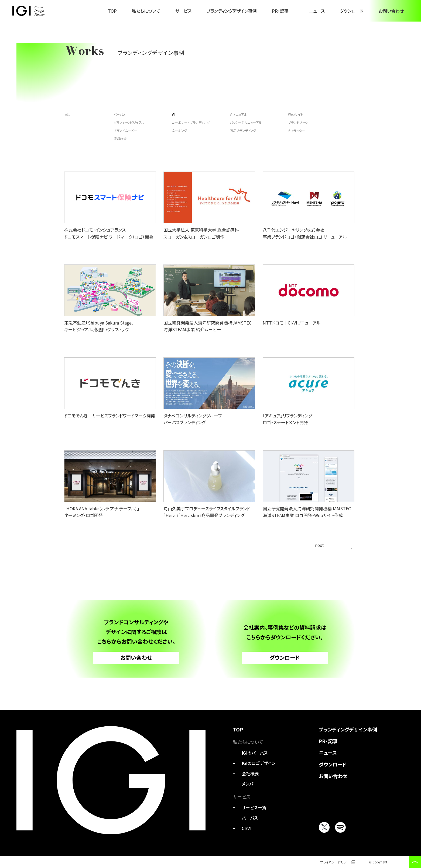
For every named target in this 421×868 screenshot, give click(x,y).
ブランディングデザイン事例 (232, 11)
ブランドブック (298, 122)
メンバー (250, 784)
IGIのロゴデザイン (259, 763)
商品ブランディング (243, 130)
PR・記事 (280, 11)
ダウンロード (352, 11)
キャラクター (297, 130)
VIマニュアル (238, 114)
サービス (183, 11)
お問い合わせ (391, 11)
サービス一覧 (254, 807)
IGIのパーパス (255, 753)
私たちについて (146, 11)
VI (173, 114)
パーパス (120, 114)
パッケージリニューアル (246, 122)
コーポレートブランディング (191, 122)
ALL (68, 114)
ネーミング (179, 130)
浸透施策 (120, 139)
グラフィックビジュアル (129, 122)
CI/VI (247, 828)
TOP (112, 11)
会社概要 (250, 773)
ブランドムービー (125, 130)
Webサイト (296, 114)
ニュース (317, 11)
